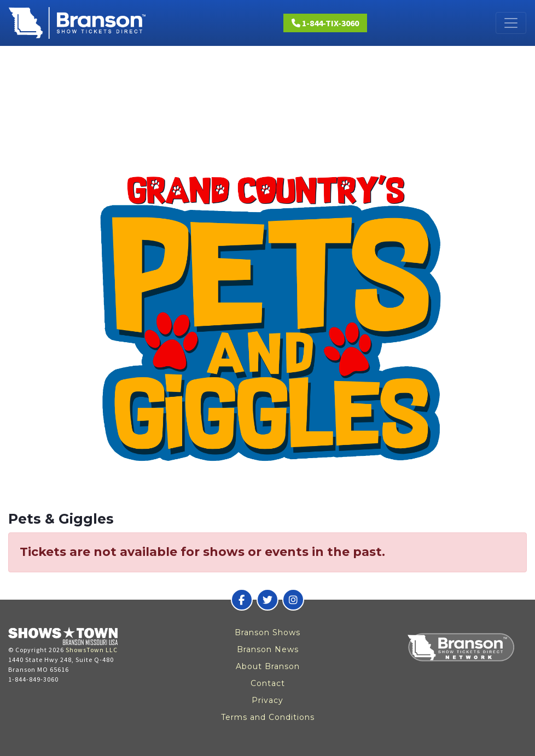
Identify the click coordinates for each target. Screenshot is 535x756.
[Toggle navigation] (511, 23)
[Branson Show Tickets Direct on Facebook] (242, 600)
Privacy (267, 700)
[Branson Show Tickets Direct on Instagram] (293, 600)
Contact (268, 683)
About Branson (268, 666)
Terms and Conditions (268, 717)
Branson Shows (267, 632)
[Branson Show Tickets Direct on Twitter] (267, 600)
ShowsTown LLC (92, 650)
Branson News (268, 649)
